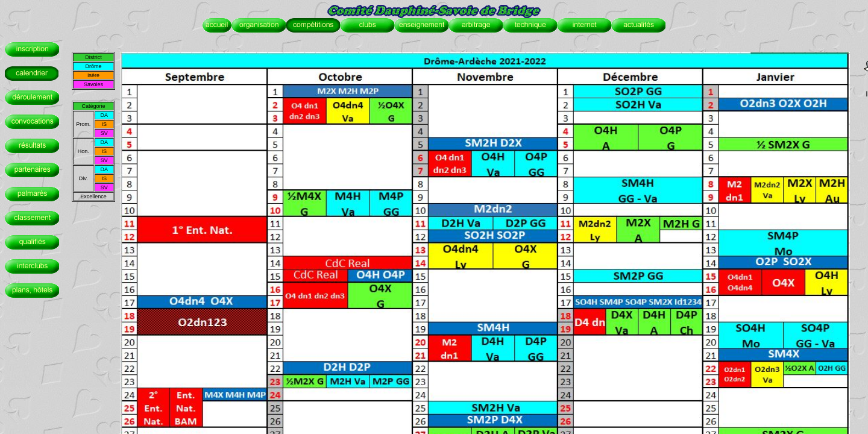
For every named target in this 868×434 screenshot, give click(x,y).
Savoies (93, 84)
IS (105, 124)
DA (105, 115)
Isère (93, 75)
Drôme (93, 66)
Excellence (93, 197)
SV (104, 133)
